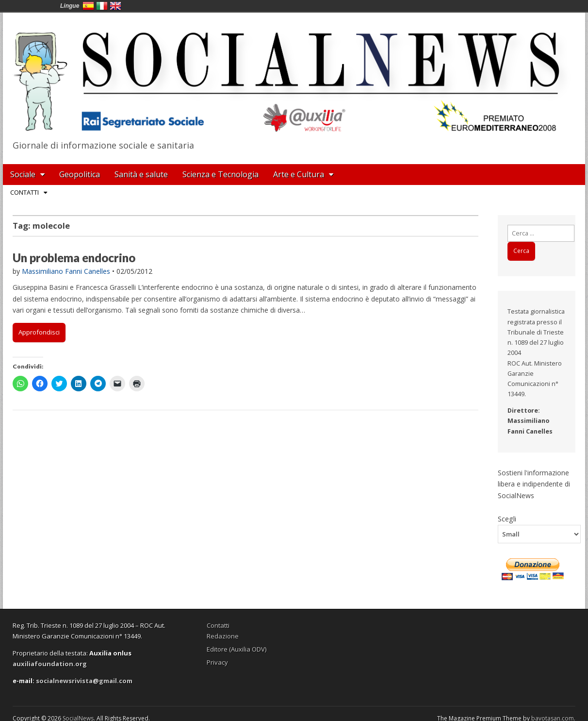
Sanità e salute (141, 174)
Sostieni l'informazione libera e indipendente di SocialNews (534, 484)
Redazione (223, 636)
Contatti (24, 192)
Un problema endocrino (74, 258)
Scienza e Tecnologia (220, 174)
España (88, 6)
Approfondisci (39, 332)
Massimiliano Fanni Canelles (66, 271)
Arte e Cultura (299, 174)
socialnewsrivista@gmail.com (84, 681)
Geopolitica (80, 174)
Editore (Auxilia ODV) (237, 649)
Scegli (507, 519)
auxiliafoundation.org (50, 664)
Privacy (217, 662)
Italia (102, 6)
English (115, 6)
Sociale (23, 174)
